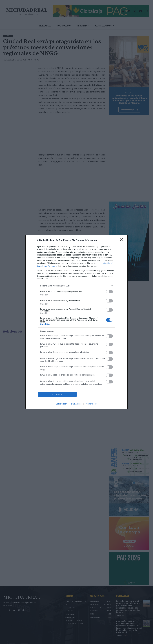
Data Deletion (62, 404)
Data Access (76, 404)
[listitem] (77, 286)
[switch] (109, 292)
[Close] (122, 240)
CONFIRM (57, 395)
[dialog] (77, 322)
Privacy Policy (91, 404)
